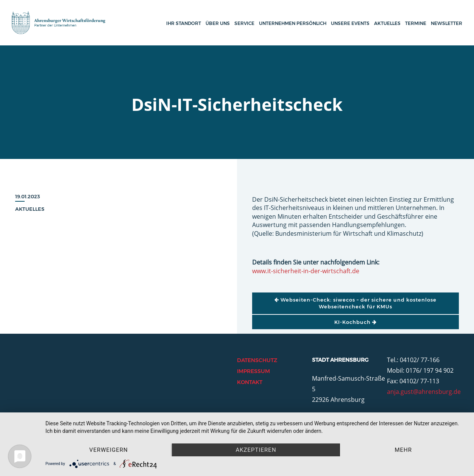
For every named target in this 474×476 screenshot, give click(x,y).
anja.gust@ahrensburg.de (424, 392)
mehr (403, 450)
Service (244, 23)
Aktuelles (387, 23)
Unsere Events (350, 23)
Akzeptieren (256, 450)
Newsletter (447, 23)
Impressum (253, 371)
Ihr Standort (184, 23)
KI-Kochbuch (355, 322)
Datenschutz (257, 360)
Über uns (218, 23)
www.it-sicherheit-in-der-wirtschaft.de (306, 271)
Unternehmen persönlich (293, 23)
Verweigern (109, 450)
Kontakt (250, 382)
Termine (416, 23)
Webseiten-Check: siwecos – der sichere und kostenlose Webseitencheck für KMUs (355, 303)
